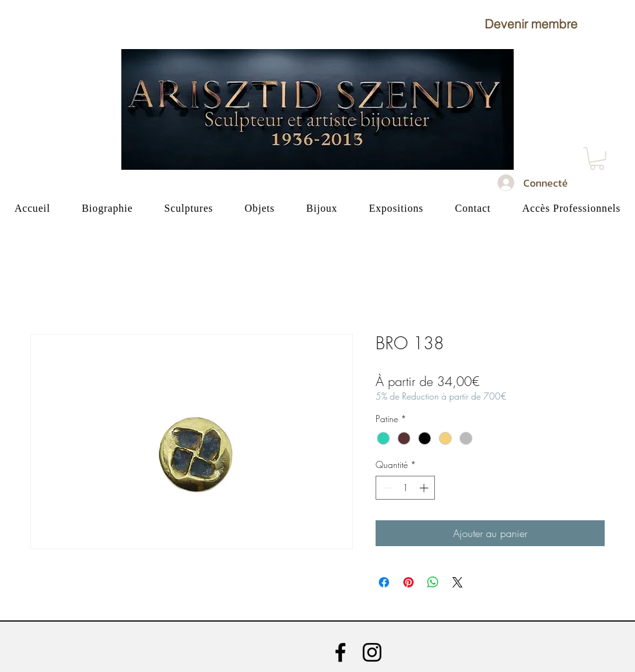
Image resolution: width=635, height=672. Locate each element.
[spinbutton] (405, 488)
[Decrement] (386, 488)
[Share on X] (458, 582)
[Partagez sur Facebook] (384, 582)
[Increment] (425, 488)
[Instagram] (372, 652)
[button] (531, 24)
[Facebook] (340, 652)
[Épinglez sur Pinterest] (408, 582)
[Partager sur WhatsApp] (433, 582)
